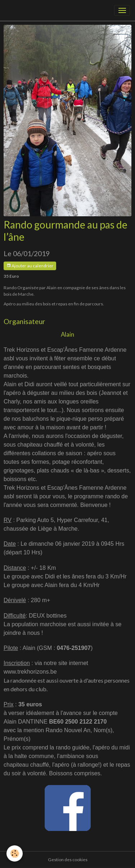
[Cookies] (15, 853)
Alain (67, 334)
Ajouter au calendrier (30, 266)
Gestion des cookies (68, 860)
